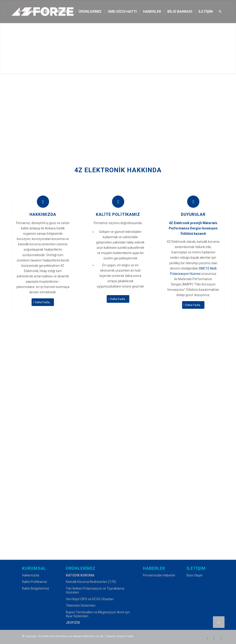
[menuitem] (20, 12)
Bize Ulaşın (195, 575)
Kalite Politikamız (35, 582)
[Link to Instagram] (214, 638)
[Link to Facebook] (207, 638)
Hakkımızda (31, 575)
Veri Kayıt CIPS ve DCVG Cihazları (90, 599)
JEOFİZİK (73, 623)
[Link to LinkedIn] (221, 638)
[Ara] (220, 12)
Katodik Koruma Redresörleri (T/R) (91, 582)
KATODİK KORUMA (80, 575)
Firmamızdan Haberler (159, 575)
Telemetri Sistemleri (81, 605)
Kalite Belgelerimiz (36, 588)
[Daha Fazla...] (43, 302)
